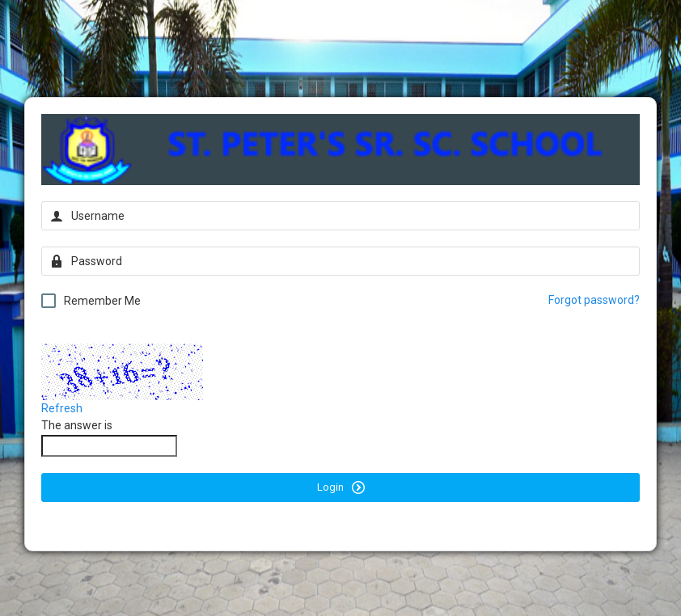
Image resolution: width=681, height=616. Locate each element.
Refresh (62, 408)
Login (341, 487)
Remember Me (91, 301)
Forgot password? (594, 300)
